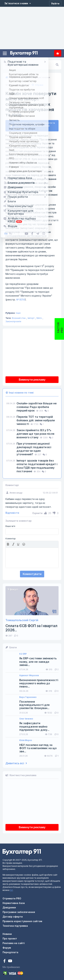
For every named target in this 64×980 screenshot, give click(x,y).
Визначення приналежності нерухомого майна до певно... (39, 682)
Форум (7, 946)
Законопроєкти (13, 320)
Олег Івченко (26, 717)
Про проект (10, 937)
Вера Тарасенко (28, 696)
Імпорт (31, 317)
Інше (18, 312)
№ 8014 (21, 298)
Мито (39, 317)
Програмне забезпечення (19, 911)
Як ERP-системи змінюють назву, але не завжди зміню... (38, 660)
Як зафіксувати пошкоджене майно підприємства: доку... (34, 725)
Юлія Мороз (26, 739)
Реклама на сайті (14, 942)
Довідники (9, 906)
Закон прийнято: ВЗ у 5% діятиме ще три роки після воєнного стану (35, 432)
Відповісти (12, 511)
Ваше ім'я (10, 525)
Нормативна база (14, 902)
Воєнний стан (19, 317)
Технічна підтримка (15, 924)
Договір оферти (13, 915)
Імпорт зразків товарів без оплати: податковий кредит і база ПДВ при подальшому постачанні (37, 465)
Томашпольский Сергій (22, 619)
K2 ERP (23, 653)
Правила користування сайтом (22, 920)
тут (11, 889)
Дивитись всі (16, 762)
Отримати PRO (12, 897)
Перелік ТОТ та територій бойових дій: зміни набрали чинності (36, 419)
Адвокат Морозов (29, 674)
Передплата (58, 53)
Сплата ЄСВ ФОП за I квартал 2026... (31, 627)
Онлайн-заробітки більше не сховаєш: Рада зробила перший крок (37, 406)
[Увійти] (55, 3)
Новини (7, 933)
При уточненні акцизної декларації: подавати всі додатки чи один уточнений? (34, 448)
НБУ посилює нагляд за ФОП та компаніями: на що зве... (38, 747)
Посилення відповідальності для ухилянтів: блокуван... (34, 704)
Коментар (11, 537)
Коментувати (32, 573)
